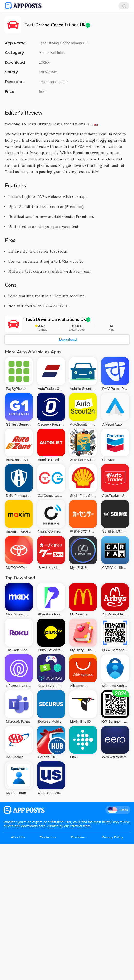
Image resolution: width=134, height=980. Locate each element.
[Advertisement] (67, 133)
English (118, 878)
